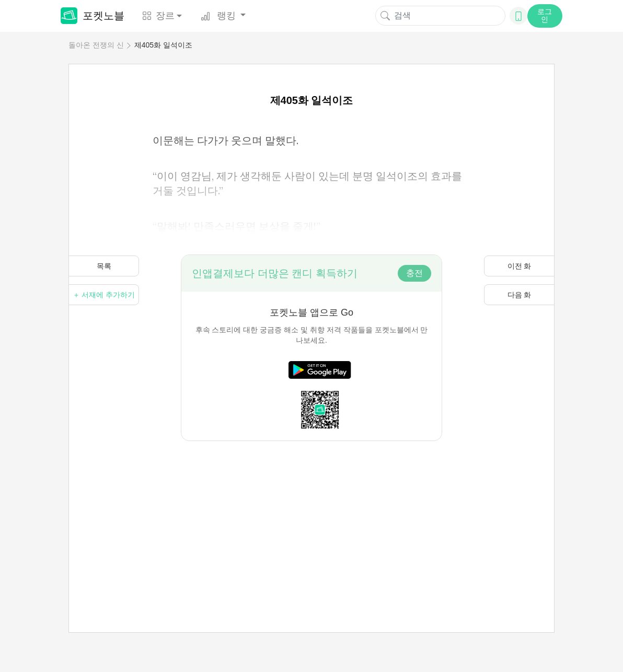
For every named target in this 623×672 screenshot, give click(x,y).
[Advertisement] (311, 514)
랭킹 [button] (220, 16)
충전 (414, 273)
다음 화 (520, 295)
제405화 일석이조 (163, 45)
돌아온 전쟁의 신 (96, 45)
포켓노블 (93, 16)
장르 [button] (158, 16)
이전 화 (520, 266)
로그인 (545, 15)
